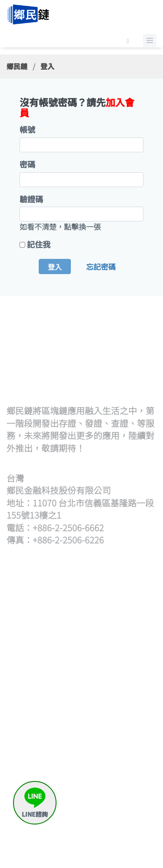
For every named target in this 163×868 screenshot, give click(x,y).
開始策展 (120, 614)
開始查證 (120, 665)
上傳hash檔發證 (50, 640)
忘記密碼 (101, 266)
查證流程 (120, 655)
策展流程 (120, 604)
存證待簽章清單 (128, 743)
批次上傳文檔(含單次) (53, 619)
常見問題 (120, 811)
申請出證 (120, 759)
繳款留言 (120, 800)
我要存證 (120, 728)
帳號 (27, 129)
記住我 (39, 244)
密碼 (27, 164)
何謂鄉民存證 (128, 717)
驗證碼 (31, 199)
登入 (55, 267)
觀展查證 (120, 676)
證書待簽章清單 (53, 683)
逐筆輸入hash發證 (46, 662)
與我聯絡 (120, 821)
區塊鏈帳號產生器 (53, 816)
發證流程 (45, 604)
